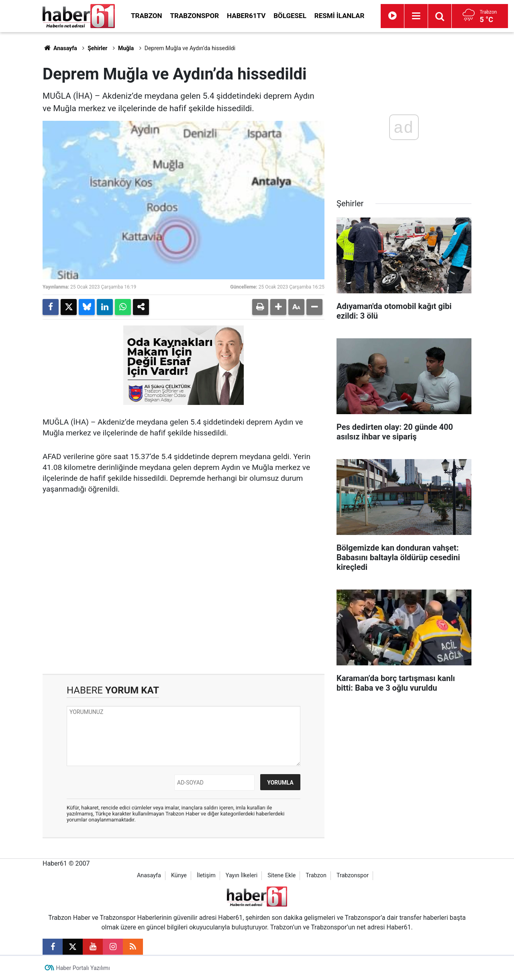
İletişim (206, 875)
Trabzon (147, 16)
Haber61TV (246, 16)
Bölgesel (290, 16)
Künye (179, 875)
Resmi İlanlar (339, 16)
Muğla (126, 48)
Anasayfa (60, 48)
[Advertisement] (184, 606)
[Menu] (416, 16)
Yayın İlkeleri (242, 875)
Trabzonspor (195, 16)
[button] (278, 307)
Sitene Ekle (281, 875)
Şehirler (97, 48)
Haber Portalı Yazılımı (83, 968)
